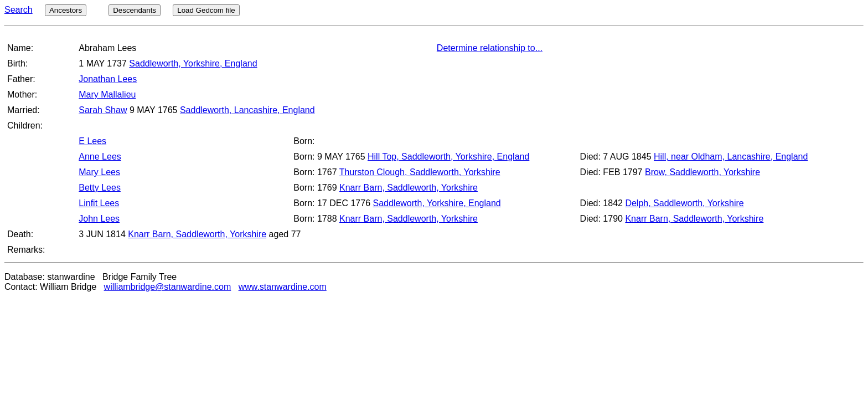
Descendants (135, 10)
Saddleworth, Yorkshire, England (193, 63)
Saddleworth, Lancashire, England (247, 110)
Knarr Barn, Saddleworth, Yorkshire (409, 188)
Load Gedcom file (206, 10)
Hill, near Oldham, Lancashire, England (731, 157)
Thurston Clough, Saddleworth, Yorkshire (420, 172)
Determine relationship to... (490, 48)
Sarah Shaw (103, 110)
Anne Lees (100, 157)
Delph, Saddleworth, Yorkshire (684, 203)
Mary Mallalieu (107, 94)
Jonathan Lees (108, 79)
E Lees (92, 141)
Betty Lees (100, 188)
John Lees (99, 219)
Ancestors (66, 10)
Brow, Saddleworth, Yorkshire (702, 172)
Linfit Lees (99, 203)
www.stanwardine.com (283, 287)
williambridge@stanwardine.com (168, 287)
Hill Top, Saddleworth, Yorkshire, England (448, 157)
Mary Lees (99, 172)
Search (19, 10)
